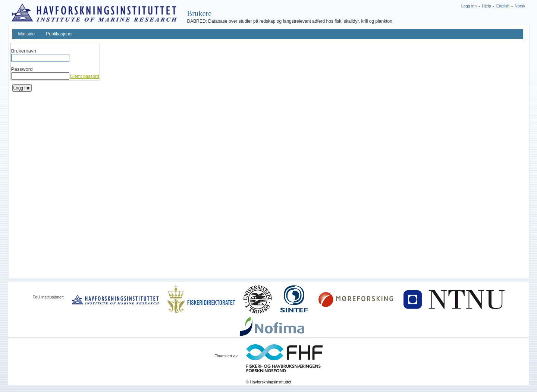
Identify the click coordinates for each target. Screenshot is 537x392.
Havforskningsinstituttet (271, 382)
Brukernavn (24, 51)
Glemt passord (85, 76)
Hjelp (486, 6)
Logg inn (469, 6)
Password (22, 69)
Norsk (520, 6)
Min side (27, 34)
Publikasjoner (59, 34)
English (503, 6)
